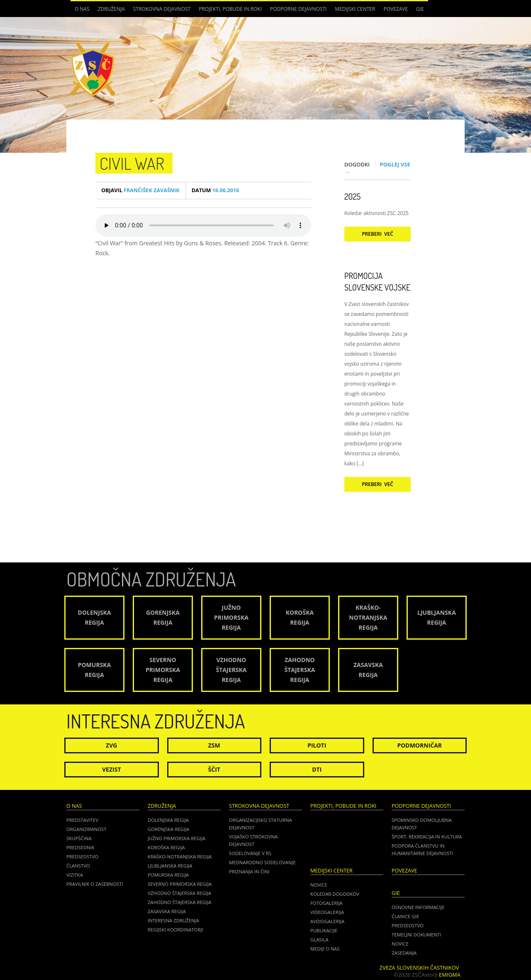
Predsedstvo (82, 857)
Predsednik (80, 847)
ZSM (214, 745)
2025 (352, 196)
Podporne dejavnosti (298, 9)
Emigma (450, 975)
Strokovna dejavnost (162, 9)
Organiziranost (86, 829)
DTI (317, 769)
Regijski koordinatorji (175, 930)
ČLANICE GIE (405, 916)
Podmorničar (419, 745)
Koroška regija (166, 847)
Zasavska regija (167, 911)
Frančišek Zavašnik (140, 190)
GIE (420, 9)
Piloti (317, 745)
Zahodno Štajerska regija (179, 902)
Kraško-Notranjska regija (180, 857)
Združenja (111, 9)
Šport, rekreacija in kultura (427, 837)
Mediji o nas (325, 949)
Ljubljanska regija (170, 866)
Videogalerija (327, 912)
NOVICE (400, 944)
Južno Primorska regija (177, 838)
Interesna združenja (173, 920)
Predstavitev (82, 820)
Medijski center (355, 9)
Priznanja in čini (249, 871)
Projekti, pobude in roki (230, 9)
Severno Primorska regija (180, 884)
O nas (82, 9)
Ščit (214, 769)
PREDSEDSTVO (408, 925)
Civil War (132, 163)
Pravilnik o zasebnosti (95, 884)
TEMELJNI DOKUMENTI (416, 935)
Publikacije (324, 930)
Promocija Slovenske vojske (377, 281)
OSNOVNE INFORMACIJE (418, 907)
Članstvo (78, 866)
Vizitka (75, 875)
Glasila (319, 940)
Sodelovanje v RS (250, 853)
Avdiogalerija (327, 921)
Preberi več (378, 234)
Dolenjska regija (168, 820)
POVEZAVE (396, 9)
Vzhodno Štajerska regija (179, 893)
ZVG (111, 745)
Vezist (112, 769)
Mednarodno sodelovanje (262, 862)
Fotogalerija (326, 903)
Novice (319, 885)
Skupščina (79, 838)
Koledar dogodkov (335, 894)
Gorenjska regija (168, 829)
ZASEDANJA (404, 953)
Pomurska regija (168, 875)
